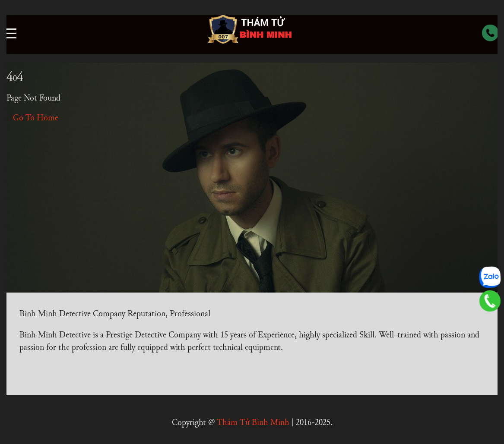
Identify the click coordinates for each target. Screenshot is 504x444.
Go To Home (36, 118)
